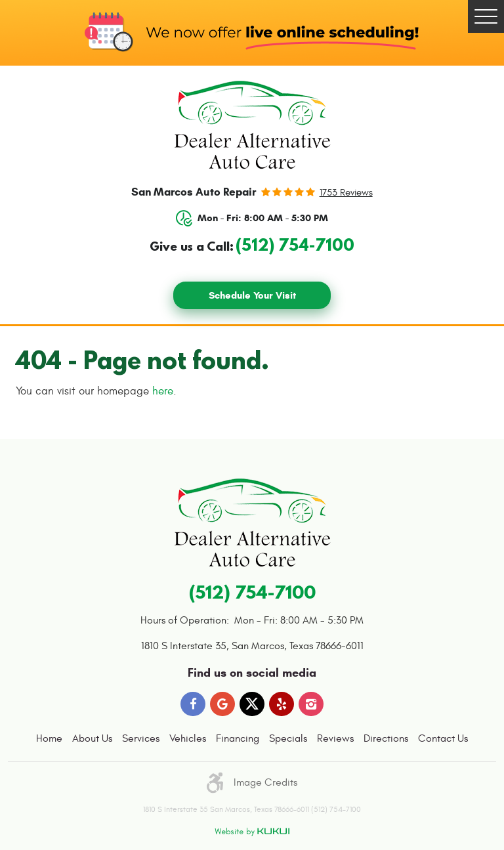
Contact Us (443, 738)
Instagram (311, 704)
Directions (386, 738)
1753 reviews (346, 193)
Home (49, 738)
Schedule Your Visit (252, 295)
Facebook (193, 704)
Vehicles (188, 738)
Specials (288, 738)
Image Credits (265, 782)
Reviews (335, 738)
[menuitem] (49, 739)
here (163, 391)
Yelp (282, 704)
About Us (92, 738)
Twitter (252, 704)
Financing (238, 738)
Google (222, 704)
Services (141, 738)
